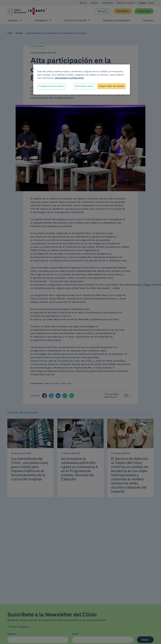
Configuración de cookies (51, 86)
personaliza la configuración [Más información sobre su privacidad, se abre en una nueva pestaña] (69, 78)
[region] (82, 80)
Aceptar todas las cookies (112, 86)
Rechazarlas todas (84, 86)
